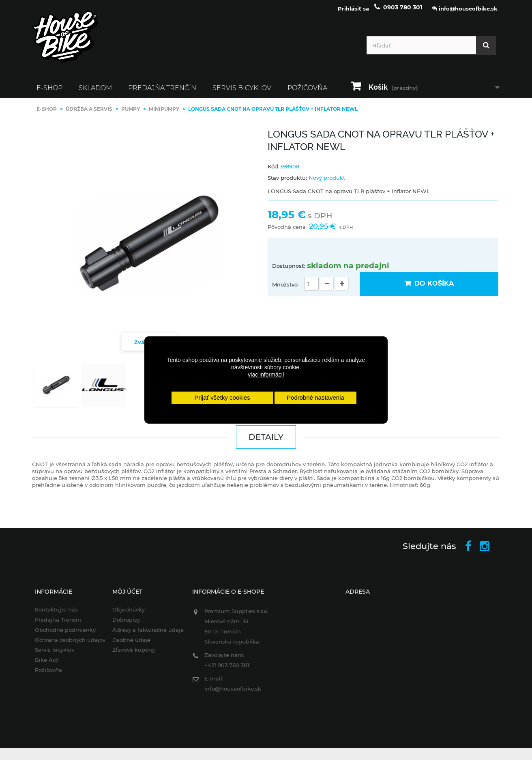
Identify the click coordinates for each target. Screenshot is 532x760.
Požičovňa (307, 92)
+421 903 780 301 (225, 669)
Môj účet (124, 596)
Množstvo (285, 288)
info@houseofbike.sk (231, 693)
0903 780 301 (403, 11)
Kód (273, 170)
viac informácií (266, 375)
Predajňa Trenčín (162, 92)
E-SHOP (49, 92)
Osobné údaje (129, 644)
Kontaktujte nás (52, 614)
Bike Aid (42, 664)
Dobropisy (123, 624)
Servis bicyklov (242, 92)
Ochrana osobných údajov (66, 644)
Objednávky (126, 614)
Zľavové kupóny (131, 654)
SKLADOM (95, 92)
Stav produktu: (287, 182)
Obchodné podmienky (61, 634)
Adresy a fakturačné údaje (145, 634)
